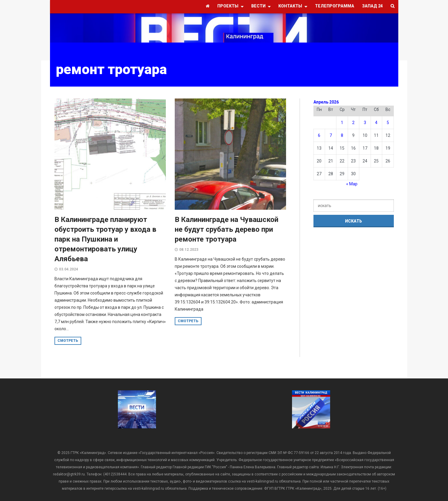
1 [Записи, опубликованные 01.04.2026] (342, 123)
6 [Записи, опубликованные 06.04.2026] (319, 135)
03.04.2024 (68, 269)
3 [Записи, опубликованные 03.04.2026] (365, 123)
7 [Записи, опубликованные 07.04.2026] (331, 135)
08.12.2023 (189, 250)
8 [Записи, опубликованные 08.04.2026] (342, 135)
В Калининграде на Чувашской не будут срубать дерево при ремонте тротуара (227, 229)
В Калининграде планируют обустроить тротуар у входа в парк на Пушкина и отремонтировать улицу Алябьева (105, 239)
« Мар (352, 184)
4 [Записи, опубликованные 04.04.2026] (376, 123)
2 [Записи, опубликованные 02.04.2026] (353, 123)
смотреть (68, 341)
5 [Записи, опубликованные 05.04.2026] (388, 123)
